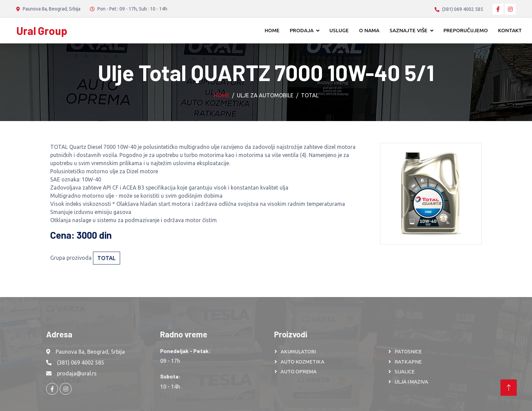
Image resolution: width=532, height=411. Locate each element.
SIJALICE (405, 371)
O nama (369, 30)
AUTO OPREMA (299, 371)
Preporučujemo (466, 30)
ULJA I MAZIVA (411, 382)
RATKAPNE (408, 362)
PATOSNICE (408, 351)
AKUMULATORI (298, 351)
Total (310, 95)
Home (272, 30)
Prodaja (302, 30)
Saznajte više (408, 30)
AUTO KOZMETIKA (302, 362)
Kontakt (510, 30)
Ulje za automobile (265, 95)
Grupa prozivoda (71, 258)
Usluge (339, 30)
